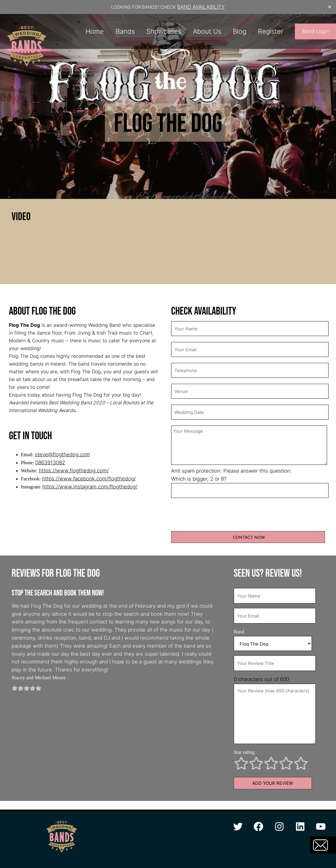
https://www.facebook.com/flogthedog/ (89, 479)
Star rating (244, 752)
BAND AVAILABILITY (201, 7)
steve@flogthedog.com (62, 454)
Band (239, 632)
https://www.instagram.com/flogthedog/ (90, 487)
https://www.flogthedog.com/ (74, 471)
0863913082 (50, 462)
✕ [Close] (330, 7)
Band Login (316, 31)
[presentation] (216, 516)
